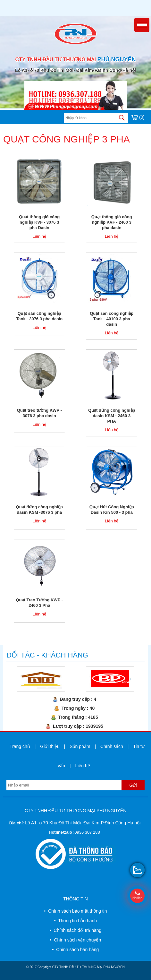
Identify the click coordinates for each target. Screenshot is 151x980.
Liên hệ (39, 236)
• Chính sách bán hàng (76, 950)
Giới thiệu (50, 746)
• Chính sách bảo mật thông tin (75, 911)
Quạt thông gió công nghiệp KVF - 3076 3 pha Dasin (39, 222)
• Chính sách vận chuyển (75, 940)
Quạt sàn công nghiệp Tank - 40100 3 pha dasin (112, 319)
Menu (142, 25)
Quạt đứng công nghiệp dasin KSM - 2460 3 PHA (112, 416)
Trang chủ (20, 746)
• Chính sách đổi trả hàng (76, 930)
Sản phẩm (80, 746)
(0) (138, 117)
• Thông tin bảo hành (75, 921)
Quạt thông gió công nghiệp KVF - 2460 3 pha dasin (112, 222)
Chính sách (112, 746)
